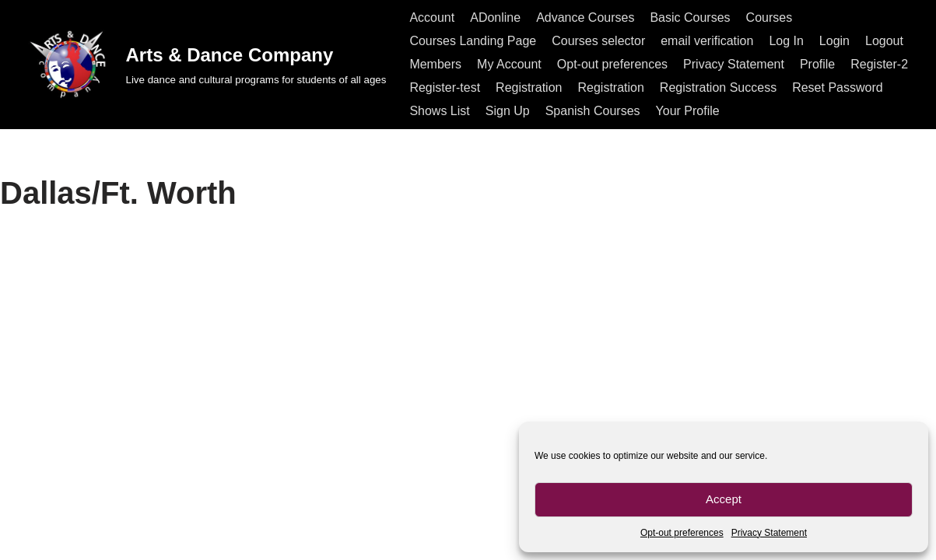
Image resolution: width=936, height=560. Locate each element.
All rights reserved (75, 540)
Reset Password (838, 87)
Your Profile (688, 111)
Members (435, 64)
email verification (707, 41)
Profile (817, 64)
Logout (884, 41)
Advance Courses (585, 17)
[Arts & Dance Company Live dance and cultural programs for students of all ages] (206, 64)
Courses (769, 17)
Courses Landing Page (473, 41)
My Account (509, 64)
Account (432, 17)
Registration (529, 87)
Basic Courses (690, 17)
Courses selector (598, 41)
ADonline (495, 17)
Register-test (445, 87)
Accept (724, 499)
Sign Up (508, 111)
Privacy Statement (769, 533)
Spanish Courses (593, 111)
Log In (786, 41)
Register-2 (879, 64)
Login (834, 41)
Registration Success (718, 87)
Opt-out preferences (682, 533)
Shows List (439, 111)
